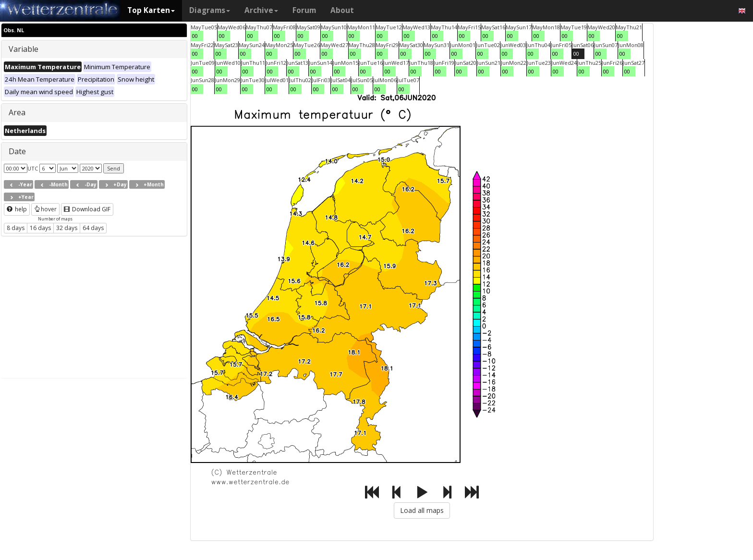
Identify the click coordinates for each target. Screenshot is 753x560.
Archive (261, 10)
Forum (304, 10)
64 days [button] (93, 228)
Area (17, 112)
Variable (24, 49)
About (342, 10)
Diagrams (210, 10)
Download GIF (87, 209)
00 (195, 36)
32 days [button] (67, 228)
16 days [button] (40, 228)
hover (45, 209)
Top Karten (151, 10)
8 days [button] (16, 228)
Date (17, 151)
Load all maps (422, 510)
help (17, 209)
